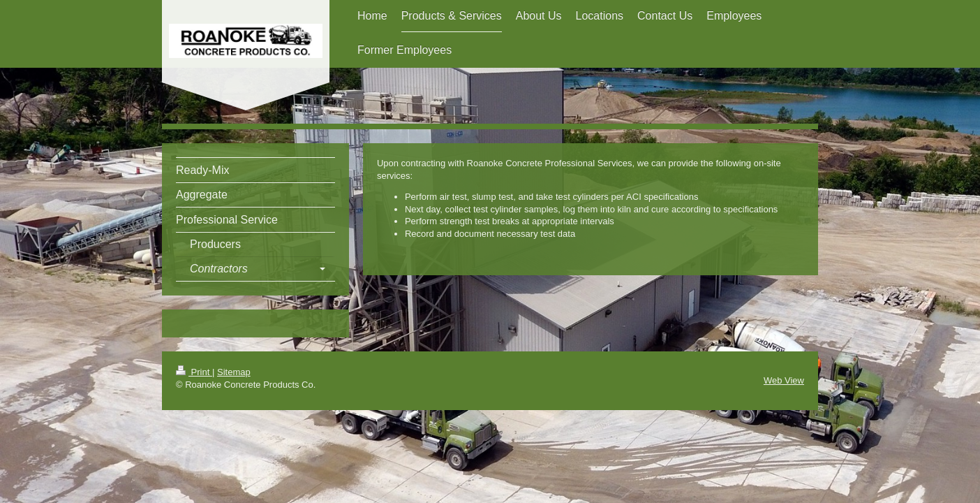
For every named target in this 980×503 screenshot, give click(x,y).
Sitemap (234, 372)
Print (194, 372)
